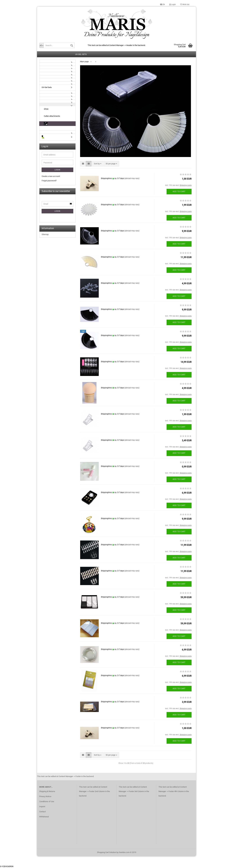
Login (173, 4)
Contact (42, 812)
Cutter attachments (52, 116)
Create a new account (51, 176)
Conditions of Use (47, 802)
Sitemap (45, 235)
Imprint (42, 807)
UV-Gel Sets (81, 54)
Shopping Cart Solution (107, 852)
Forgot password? (49, 181)
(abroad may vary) (132, 179)
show (46, 109)
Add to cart (179, 192)
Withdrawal (44, 817)
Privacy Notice (45, 797)
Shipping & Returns (47, 792)
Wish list (185, 4)
